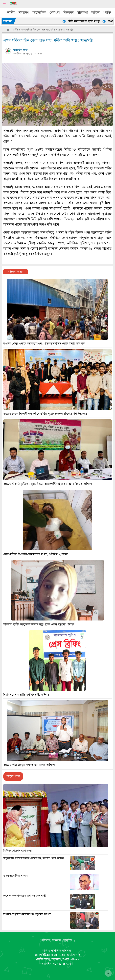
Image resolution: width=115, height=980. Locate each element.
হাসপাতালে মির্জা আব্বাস (16, 876)
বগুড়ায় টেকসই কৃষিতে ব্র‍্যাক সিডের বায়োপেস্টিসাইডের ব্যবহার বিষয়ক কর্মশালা (48, 484)
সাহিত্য (95, 12)
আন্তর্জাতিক (39, 12)
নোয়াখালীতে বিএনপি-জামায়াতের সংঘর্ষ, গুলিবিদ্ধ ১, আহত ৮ (37, 554)
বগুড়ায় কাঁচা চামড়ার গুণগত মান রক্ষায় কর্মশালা (29, 765)
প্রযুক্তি (107, 12)
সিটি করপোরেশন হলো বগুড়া (87, 21)
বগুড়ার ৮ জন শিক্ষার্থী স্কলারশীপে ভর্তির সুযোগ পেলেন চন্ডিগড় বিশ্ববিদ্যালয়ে (45, 414)
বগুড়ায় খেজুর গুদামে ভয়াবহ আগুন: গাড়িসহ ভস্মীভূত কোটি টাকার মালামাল (44, 343)
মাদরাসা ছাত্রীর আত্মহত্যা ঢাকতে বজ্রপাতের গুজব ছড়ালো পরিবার (39, 624)
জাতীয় (11, 12)
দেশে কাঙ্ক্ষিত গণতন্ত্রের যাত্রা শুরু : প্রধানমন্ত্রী (25, 896)
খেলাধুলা (55, 12)
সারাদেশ (24, 12)
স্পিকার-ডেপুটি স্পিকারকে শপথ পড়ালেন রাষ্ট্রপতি (27, 914)
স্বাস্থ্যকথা (82, 12)
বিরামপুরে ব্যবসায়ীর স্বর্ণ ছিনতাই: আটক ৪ (27, 695)
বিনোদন (69, 12)
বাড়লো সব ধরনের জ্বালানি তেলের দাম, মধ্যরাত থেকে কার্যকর (34, 858)
